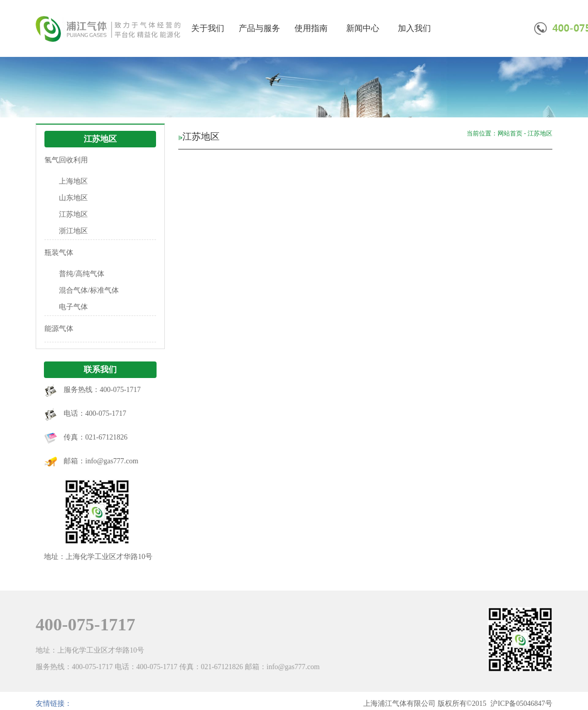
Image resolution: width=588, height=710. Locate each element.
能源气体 (59, 329)
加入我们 (414, 28)
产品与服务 (259, 28)
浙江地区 (73, 231)
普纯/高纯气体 (82, 274)
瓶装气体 (59, 253)
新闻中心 (363, 28)
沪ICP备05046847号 (521, 704)
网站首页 (510, 133)
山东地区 (73, 198)
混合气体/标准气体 (89, 290)
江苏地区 (73, 214)
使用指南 (311, 28)
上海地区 (73, 181)
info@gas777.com (112, 461)
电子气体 (73, 307)
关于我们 (208, 28)
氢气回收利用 (66, 160)
